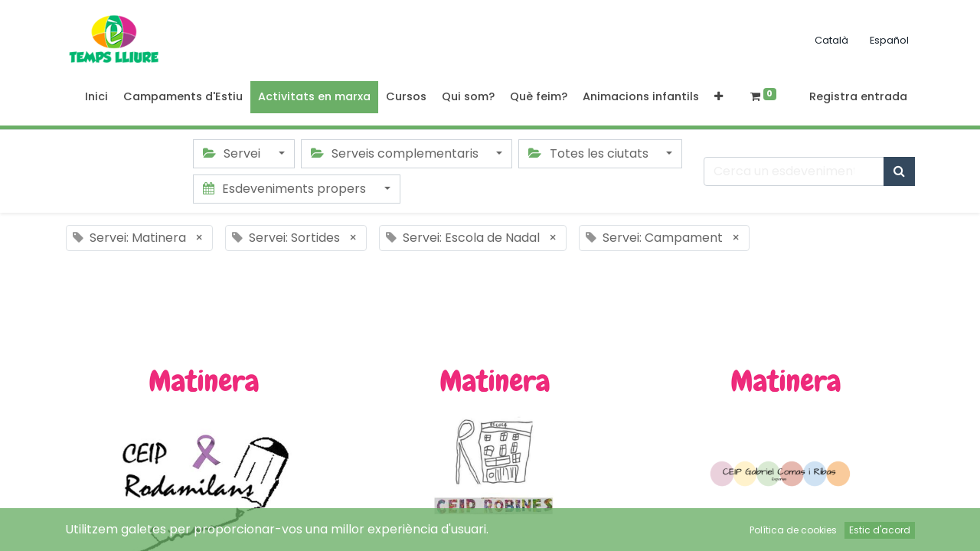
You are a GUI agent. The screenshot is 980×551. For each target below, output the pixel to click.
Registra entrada (858, 96)
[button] (719, 97)
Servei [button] (233, 153)
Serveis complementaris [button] (396, 153)
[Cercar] (899, 171)
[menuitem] (96, 97)
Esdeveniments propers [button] (286, 189)
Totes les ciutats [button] (590, 153)
